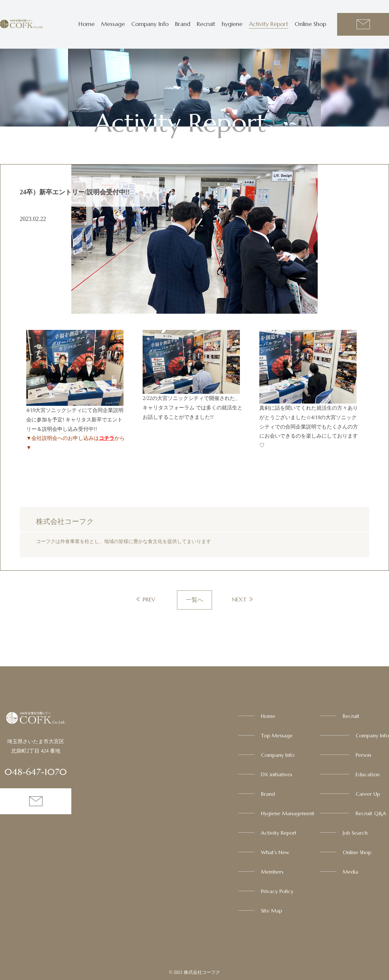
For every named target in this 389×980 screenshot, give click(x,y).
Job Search (355, 833)
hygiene (232, 24)
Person (363, 755)
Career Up (368, 794)
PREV (149, 599)
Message (113, 24)
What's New (275, 852)
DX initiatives (277, 774)
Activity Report (269, 24)
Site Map (271, 911)
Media (350, 872)
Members (272, 872)
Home (87, 24)
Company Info (150, 24)
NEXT (239, 599)
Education (368, 774)
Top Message (277, 735)
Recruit (206, 24)
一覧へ (194, 600)
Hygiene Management (288, 813)
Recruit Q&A (371, 813)
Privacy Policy (277, 891)
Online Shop (310, 24)
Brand (183, 24)
